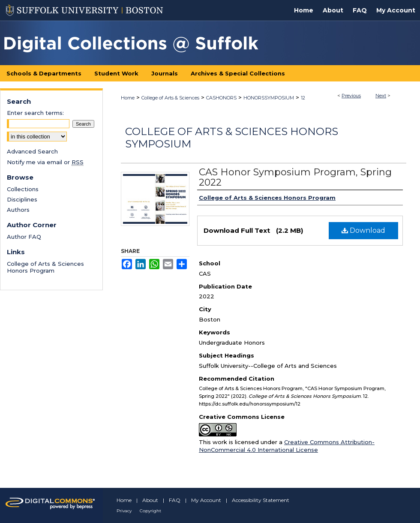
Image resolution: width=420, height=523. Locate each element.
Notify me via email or (45, 162)
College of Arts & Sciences (170, 98)
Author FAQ (24, 237)
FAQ (175, 500)
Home (128, 98)
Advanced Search (32, 151)
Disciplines (22, 199)
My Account (206, 500)
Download (363, 230)
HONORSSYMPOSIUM (269, 98)
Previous (351, 96)
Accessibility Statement (261, 500)
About (150, 500)
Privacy (124, 511)
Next (381, 96)
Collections (23, 189)
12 (303, 98)
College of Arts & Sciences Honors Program (45, 267)
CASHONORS (221, 98)
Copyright (150, 511)
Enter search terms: (35, 113)
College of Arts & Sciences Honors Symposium (232, 138)
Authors (18, 210)
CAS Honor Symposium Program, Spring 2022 (295, 177)
